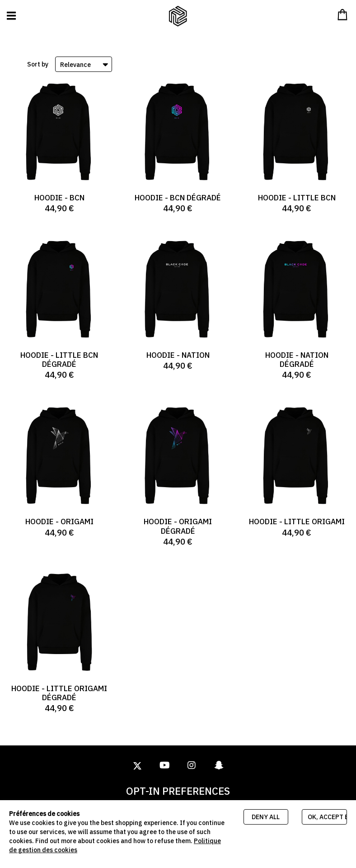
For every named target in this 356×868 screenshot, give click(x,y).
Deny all (266, 817)
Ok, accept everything (327, 817)
